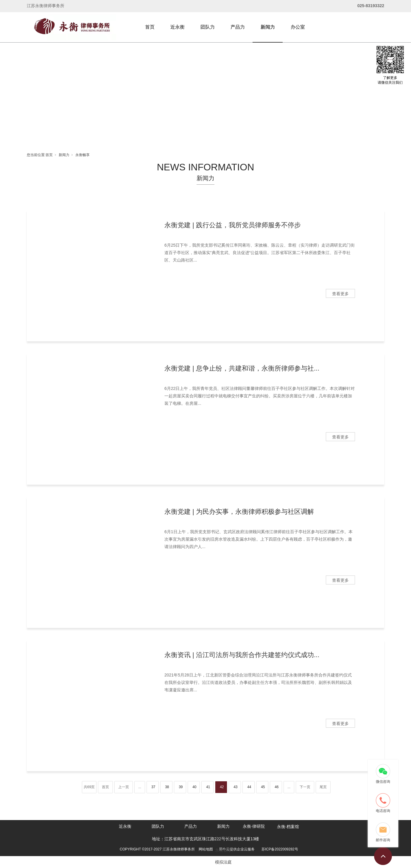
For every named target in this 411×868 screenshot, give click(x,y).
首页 (150, 27)
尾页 (323, 787)
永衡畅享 (82, 155)
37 (153, 787)
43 (235, 787)
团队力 (208, 27)
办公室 (298, 27)
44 (249, 787)
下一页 (305, 787)
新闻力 (268, 27)
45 (263, 787)
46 (277, 787)
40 (194, 787)
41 (208, 787)
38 (167, 787)
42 (222, 787)
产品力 (238, 27)
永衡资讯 (223, 838)
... (140, 787)
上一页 (124, 787)
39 (181, 787)
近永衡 (178, 27)
